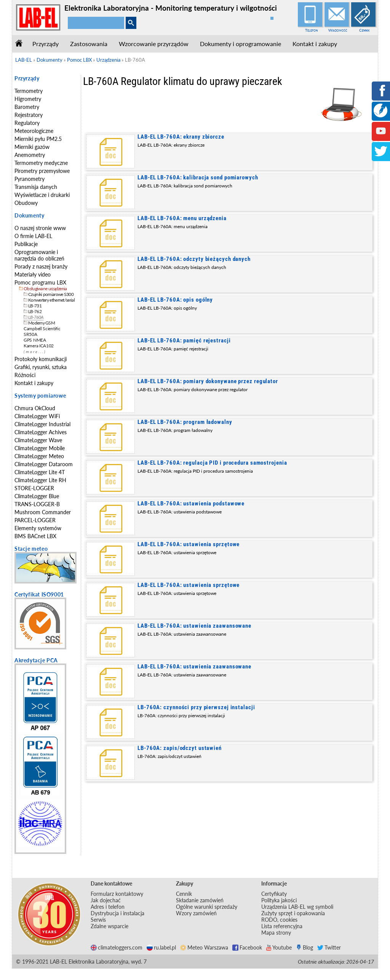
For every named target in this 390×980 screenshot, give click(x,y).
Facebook (247, 947)
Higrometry (28, 99)
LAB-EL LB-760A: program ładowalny (185, 422)
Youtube (279, 947)
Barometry (27, 107)
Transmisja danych (36, 187)
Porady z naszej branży (41, 266)
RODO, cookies (279, 920)
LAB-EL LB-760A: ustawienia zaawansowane (194, 626)
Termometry (29, 91)
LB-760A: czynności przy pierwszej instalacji (196, 707)
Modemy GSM (42, 323)
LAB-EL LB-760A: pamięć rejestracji (184, 341)
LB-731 (35, 306)
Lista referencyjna (282, 926)
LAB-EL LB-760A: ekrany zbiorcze (181, 137)
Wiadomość (338, 30)
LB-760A (36, 317)
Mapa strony (276, 933)
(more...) (35, 352)
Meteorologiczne (34, 131)
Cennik (364, 30)
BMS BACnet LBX (35, 536)
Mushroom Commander (43, 512)
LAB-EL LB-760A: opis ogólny (175, 300)
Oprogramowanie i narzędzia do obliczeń (39, 255)
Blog (304, 947)
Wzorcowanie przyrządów (154, 44)
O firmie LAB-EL (33, 236)
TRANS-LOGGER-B (37, 504)
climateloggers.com (117, 947)
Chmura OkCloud (35, 408)
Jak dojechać (106, 900)
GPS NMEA (35, 340)
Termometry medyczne (41, 163)
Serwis (98, 920)
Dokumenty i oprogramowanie (241, 44)
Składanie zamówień (200, 900)
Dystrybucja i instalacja (117, 913)
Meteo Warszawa (204, 947)
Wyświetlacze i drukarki (42, 195)
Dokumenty (29, 215)
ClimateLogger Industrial (42, 424)
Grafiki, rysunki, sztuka (41, 367)
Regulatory (27, 123)
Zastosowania (89, 44)
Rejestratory (29, 115)
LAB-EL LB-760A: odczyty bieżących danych (194, 259)
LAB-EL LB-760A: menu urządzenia (182, 218)
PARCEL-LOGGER (35, 520)
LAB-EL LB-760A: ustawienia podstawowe (191, 504)
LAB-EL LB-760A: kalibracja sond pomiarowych (198, 177)
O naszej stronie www (40, 228)
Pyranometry (30, 179)
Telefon (311, 30)
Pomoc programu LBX (40, 282)
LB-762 (35, 311)
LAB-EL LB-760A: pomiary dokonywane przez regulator (208, 381)
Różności (25, 375)
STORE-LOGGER (34, 488)
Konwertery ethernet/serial (51, 300)
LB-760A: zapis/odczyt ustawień (180, 748)
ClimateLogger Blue (37, 496)
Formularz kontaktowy (117, 894)
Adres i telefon (108, 907)
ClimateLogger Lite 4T (40, 472)
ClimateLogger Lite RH (40, 480)
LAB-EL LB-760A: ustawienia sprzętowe (189, 544)
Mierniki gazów (32, 147)
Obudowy (26, 203)
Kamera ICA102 (39, 346)
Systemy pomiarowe (40, 396)
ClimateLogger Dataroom (44, 464)
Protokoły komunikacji (41, 359)
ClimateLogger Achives (41, 432)
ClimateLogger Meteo (39, 456)
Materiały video (33, 274)
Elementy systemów (38, 528)
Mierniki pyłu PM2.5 (38, 139)
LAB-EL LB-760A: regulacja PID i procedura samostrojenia (212, 463)
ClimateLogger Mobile (40, 448)
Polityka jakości (279, 900)
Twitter (329, 947)
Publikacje (26, 244)
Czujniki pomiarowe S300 (51, 294)
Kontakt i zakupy (315, 44)
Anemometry (30, 155)
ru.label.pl (161, 947)
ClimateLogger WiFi (37, 416)
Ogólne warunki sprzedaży (207, 907)
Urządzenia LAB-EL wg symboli (297, 907)
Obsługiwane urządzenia (45, 289)
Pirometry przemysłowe (42, 171)
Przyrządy (46, 44)
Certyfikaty (274, 894)
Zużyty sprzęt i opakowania (293, 913)
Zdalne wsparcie (109, 926)
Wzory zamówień (196, 913)
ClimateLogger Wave (38, 440)
